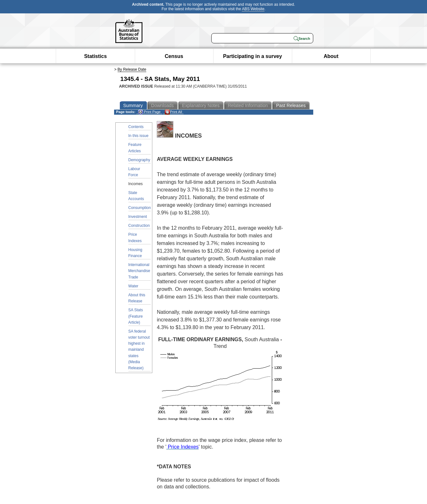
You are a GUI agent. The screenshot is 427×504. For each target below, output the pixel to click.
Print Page (149, 112)
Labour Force (134, 172)
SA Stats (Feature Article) (136, 316)
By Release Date (132, 69)
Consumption (140, 208)
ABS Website (253, 9)
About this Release (137, 298)
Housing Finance (135, 253)
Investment (138, 217)
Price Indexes (135, 238)
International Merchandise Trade (139, 271)
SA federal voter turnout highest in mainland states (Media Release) (139, 350)
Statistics (95, 56)
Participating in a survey (253, 56)
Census (174, 56)
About (331, 56)
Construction (139, 226)
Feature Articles (135, 148)
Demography (139, 160)
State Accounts (136, 196)
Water (134, 286)
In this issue (138, 136)
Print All (173, 112)
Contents (136, 127)
